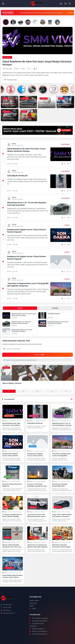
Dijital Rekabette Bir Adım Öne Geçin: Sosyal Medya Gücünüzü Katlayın (41, 13)
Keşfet (33, 608)
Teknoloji (44, 98)
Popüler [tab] (20, 308)
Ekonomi (6, 368)
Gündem (67, 225)
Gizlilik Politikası (34, 601)
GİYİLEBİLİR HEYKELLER (17, 176)
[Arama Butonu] (65, 4)
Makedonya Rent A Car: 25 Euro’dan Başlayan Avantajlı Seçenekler (21, 323)
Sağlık (5, 98)
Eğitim (61, 98)
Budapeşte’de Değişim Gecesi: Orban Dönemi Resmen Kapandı (58, 323)
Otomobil (25, 98)
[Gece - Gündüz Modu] (70, 4)
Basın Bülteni (7, 57)
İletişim (32, 606)
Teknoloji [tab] (55, 308)
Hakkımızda (33, 603)
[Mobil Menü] (3, 4)
